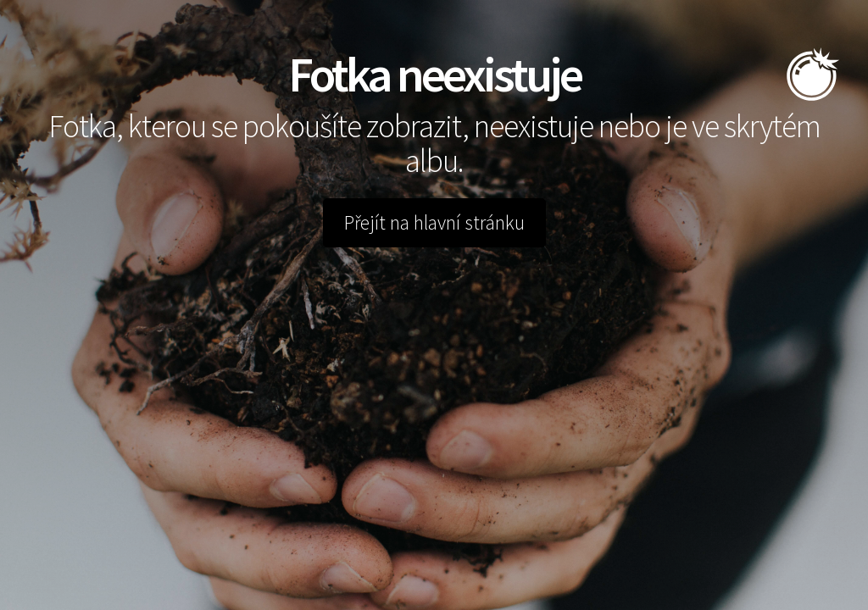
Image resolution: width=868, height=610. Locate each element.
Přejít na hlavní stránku (434, 222)
